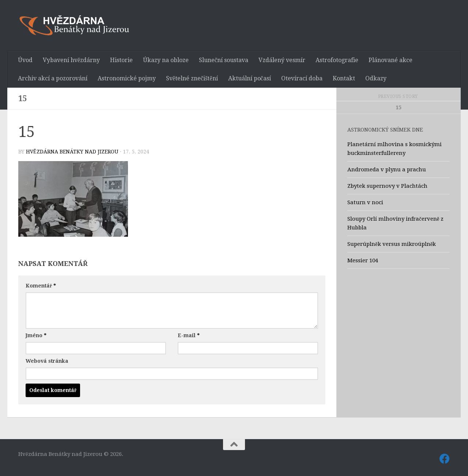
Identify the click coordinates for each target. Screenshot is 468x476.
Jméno (36, 335)
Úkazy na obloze (166, 60)
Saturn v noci (365, 202)
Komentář (41, 286)
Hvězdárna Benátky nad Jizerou (72, 152)
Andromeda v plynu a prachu (387, 170)
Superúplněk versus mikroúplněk (392, 244)
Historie (121, 60)
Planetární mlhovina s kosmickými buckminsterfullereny (395, 149)
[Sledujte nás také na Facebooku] (445, 459)
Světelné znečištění (192, 78)
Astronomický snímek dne (385, 130)
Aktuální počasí (250, 78)
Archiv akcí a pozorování (53, 78)
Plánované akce (390, 60)
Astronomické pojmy (127, 78)
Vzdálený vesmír (282, 60)
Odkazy (376, 78)
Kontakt (344, 78)
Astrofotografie (337, 60)
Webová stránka (47, 361)
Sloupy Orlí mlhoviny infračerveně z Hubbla (395, 223)
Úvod (25, 60)
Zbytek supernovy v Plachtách (387, 186)
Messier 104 (363, 260)
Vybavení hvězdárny (71, 60)
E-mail (189, 335)
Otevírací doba (302, 78)
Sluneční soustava (224, 60)
